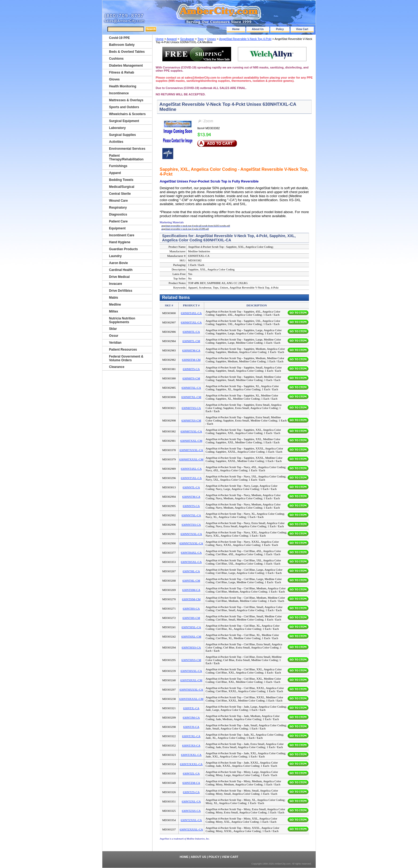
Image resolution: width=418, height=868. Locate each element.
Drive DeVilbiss (121, 291)
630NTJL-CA (191, 708)
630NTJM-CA (191, 717)
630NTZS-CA (191, 792)
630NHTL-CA (191, 332)
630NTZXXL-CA (191, 820)
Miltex (114, 311)
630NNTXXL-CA (191, 534)
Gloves (114, 79)
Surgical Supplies (122, 135)
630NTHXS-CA (191, 647)
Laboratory (117, 128)
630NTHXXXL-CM (191, 699)
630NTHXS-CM (191, 660)
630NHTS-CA (191, 369)
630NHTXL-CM (191, 397)
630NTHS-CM (191, 618)
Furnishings (118, 166)
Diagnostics (118, 214)
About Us (258, 29)
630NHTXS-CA (191, 408)
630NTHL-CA (191, 571)
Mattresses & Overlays (126, 100)
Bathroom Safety (122, 45)
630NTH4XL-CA (191, 553)
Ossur (114, 336)
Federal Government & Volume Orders (126, 358)
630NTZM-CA (191, 783)
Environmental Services (127, 149)
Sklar (113, 329)
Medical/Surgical (122, 187)
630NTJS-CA (191, 727)
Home (236, 29)
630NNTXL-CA (191, 515)
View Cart (302, 29)
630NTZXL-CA (191, 801)
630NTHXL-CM (191, 636)
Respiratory (118, 208)
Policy (280, 29)
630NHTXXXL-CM (191, 459)
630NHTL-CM (191, 341)
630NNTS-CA (191, 506)
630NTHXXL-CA (191, 671)
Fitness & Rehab (122, 72)
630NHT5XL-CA (191, 322)
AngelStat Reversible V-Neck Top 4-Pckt (245, 39)
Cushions (116, 59)
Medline (115, 305)
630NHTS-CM (191, 378)
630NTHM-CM (191, 599)
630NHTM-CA (191, 350)
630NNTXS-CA (191, 525)
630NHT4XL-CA (191, 313)
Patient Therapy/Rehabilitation (126, 157)
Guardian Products (123, 249)
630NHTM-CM (191, 360)
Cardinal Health (121, 270)
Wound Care (118, 201)
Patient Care (118, 221)
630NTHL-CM (191, 581)
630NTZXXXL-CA (191, 829)
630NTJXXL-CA (191, 755)
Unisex (211, 39)
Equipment (117, 228)
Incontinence (119, 93)
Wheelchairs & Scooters (127, 114)
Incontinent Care (122, 235)
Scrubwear (187, 39)
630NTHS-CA (191, 609)
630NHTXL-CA (191, 388)
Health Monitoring (123, 86)
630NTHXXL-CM (191, 680)
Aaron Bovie (118, 263)
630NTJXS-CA (191, 745)
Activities (116, 142)
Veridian (115, 343)
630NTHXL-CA (191, 627)
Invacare (116, 284)
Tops (201, 39)
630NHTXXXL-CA (191, 450)
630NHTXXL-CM (191, 441)
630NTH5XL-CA (191, 562)
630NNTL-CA (191, 487)
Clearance (117, 367)
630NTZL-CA (191, 773)
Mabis (114, 298)
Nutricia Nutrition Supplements (122, 320)
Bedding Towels (121, 180)
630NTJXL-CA (191, 736)
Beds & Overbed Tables (127, 52)
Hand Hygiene (120, 242)
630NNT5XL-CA (191, 478)
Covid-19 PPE (119, 38)
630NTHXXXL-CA (191, 689)
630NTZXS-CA (191, 811)
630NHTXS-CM (191, 420)
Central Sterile (120, 194)
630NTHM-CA (191, 590)
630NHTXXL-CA (191, 431)
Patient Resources (123, 350)
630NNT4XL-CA (191, 469)
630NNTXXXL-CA (191, 543)
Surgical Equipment (124, 121)
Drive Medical (119, 277)
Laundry (115, 256)
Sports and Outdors (124, 107)
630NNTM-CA (191, 497)
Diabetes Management (126, 66)
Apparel (172, 39)
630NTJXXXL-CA (191, 764)
